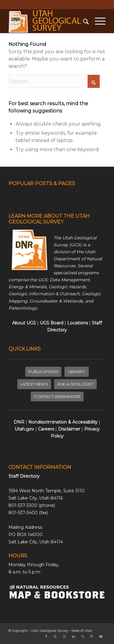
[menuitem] (83, 21)
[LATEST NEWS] (34, 384)
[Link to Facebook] (46, 636)
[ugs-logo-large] (47, 21)
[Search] (83, 21)
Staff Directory (24, 476)
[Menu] (97, 21)
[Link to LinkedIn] (74, 636)
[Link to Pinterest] (92, 636)
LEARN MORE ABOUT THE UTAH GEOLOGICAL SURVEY (49, 219)
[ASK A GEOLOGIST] (75, 384)
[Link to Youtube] (101, 636)
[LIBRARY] (77, 372)
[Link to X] (55, 636)
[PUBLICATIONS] (43, 372)
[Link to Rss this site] (83, 636)
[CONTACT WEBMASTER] (57, 397)
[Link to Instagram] (64, 636)
